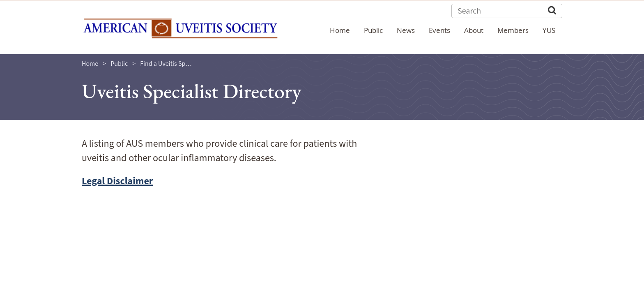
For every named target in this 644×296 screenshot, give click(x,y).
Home (90, 64)
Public (119, 64)
